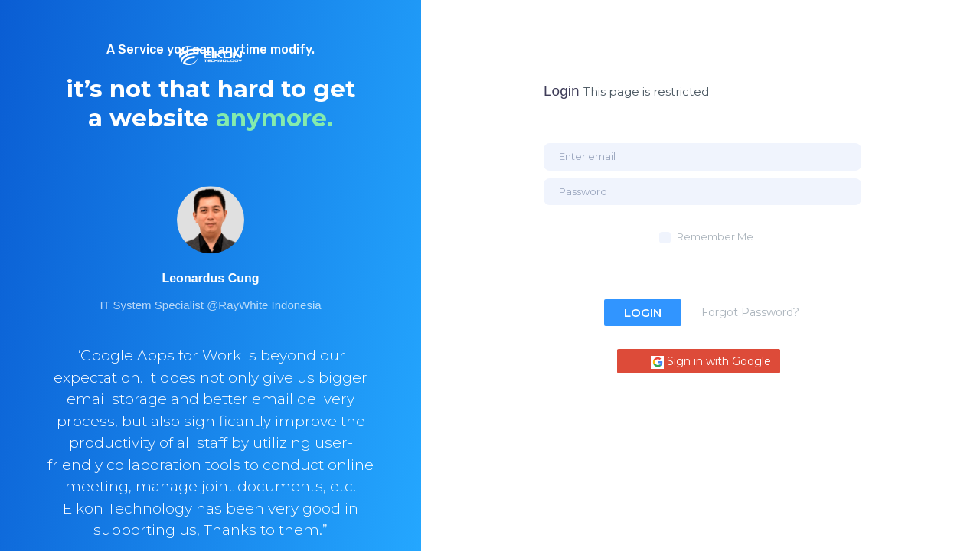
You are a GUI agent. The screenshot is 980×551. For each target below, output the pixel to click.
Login (643, 313)
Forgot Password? (750, 312)
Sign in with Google (711, 362)
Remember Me (715, 236)
